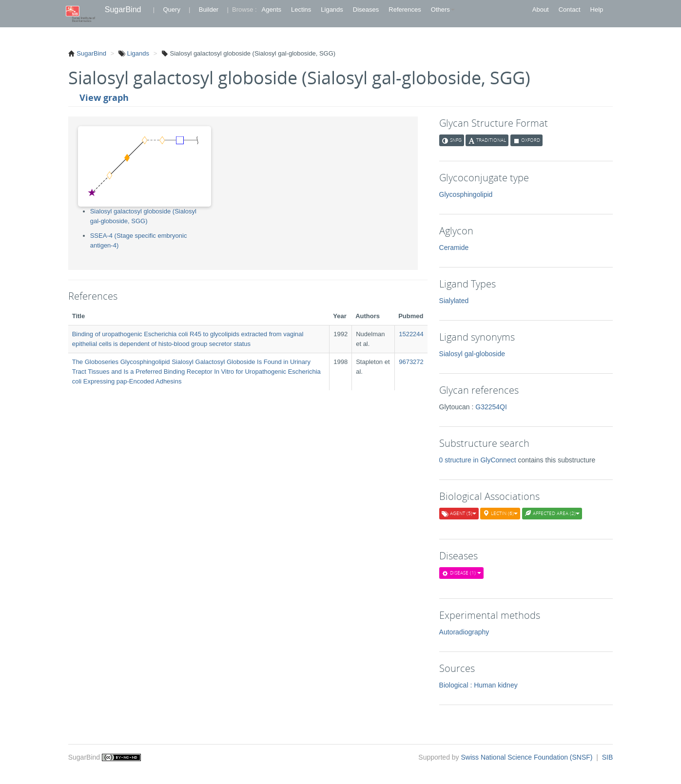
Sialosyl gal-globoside (472, 354)
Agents (272, 10)
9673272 (411, 362)
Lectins (301, 10)
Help (597, 10)
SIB (608, 757)
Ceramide (454, 248)
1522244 (411, 334)
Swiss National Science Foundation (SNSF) (528, 757)
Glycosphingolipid (466, 194)
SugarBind (123, 10)
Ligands (332, 10)
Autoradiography (464, 632)
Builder (209, 10)
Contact (570, 10)
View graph (104, 97)
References (405, 10)
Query (171, 10)
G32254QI (491, 407)
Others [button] (443, 10)
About (541, 10)
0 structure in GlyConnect (479, 460)
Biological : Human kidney (478, 685)
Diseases (366, 10)
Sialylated (454, 301)
